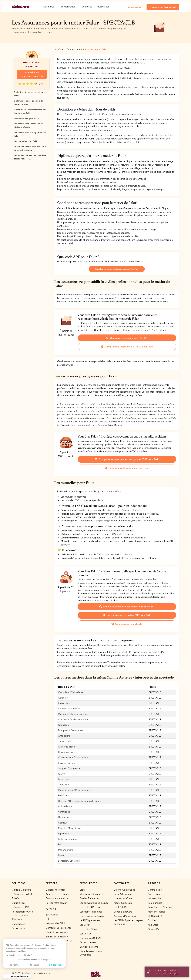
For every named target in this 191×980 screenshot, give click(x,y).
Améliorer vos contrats (58, 894)
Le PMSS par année (90, 920)
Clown (62, 774)
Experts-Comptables (124, 890)
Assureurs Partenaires (125, 916)
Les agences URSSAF (91, 938)
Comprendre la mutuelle (127, 624)
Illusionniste (64, 703)
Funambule (64, 779)
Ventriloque (64, 812)
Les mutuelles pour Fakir (26, 141)
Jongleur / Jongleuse (69, 768)
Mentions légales (157, 912)
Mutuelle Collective (21, 890)
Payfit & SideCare (123, 894)
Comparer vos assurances (59, 928)
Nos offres (49, 7)
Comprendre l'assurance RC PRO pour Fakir (127, 347)
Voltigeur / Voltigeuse (69, 709)
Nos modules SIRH (55, 923)
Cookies (152, 920)
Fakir (60, 844)
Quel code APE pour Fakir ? (27, 118)
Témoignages (155, 903)
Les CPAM (85, 925)
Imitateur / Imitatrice (68, 839)
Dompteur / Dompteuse (70, 730)
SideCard (16, 898)
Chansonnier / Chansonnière (73, 757)
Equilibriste (64, 834)
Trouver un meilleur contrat (163, 7)
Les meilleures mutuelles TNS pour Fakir (127, 615)
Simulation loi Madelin (57, 937)
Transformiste (65, 741)
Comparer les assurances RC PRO (127, 338)
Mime (61, 855)
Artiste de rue (65, 806)
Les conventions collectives (94, 903)
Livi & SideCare (121, 907)
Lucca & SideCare (123, 898)
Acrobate (63, 698)
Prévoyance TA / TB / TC (59, 941)
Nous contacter (156, 894)
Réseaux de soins (89, 942)
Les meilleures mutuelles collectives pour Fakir (127, 607)
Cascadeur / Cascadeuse (71, 692)
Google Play (154, 929)
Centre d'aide (155, 890)
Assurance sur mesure (57, 898)
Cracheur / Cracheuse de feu (73, 719)
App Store (153, 925)
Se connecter (134, 7)
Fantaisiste (63, 725)
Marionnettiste (66, 850)
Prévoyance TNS (20, 907)
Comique (63, 823)
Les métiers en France (91, 912)
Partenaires (86, 7)
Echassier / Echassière (69, 861)
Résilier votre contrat (56, 903)
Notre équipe (155, 898)
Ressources (103, 7)
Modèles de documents (92, 894)
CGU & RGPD (155, 916)
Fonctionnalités (67, 7)
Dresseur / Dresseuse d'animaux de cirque (80, 801)
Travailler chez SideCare (160, 907)
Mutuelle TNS (19, 903)
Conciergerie (19, 924)
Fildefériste (64, 795)
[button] (17, 977)
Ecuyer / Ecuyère (67, 763)
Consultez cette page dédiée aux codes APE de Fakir (117, 269)
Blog (82, 890)
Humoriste (63, 817)
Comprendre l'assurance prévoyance (127, 468)
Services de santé (89, 947)
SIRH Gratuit (52, 915)
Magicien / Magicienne (70, 828)
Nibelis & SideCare (123, 903)
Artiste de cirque (67, 747)
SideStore (17, 919)
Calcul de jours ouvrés (57, 932)
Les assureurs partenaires (93, 916)
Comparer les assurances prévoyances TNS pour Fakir (127, 459)
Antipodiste (64, 736)
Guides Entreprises (89, 898)
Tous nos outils (54, 945)
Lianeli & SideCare (123, 912)
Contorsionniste (67, 752)
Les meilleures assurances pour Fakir (32, 74)
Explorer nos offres (56, 890)
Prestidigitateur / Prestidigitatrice (75, 790)
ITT (48, 919)
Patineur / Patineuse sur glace (73, 714)
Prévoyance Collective (23, 894)
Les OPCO (85, 934)
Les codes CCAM (89, 929)
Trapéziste (63, 785)
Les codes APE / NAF (90, 907)
